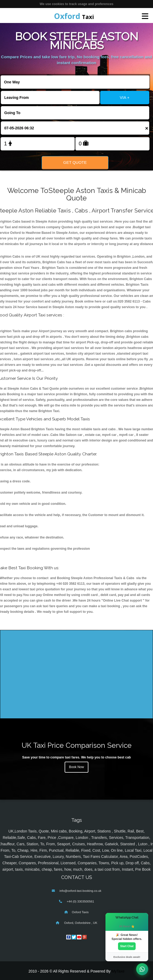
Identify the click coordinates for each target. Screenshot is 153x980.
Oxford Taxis (80, 912)
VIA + (124, 97)
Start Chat (127, 946)
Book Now (77, 767)
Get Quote (75, 162)
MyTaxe (118, 971)
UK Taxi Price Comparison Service (77, 745)
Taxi (74, 16)
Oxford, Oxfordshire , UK (80, 923)
